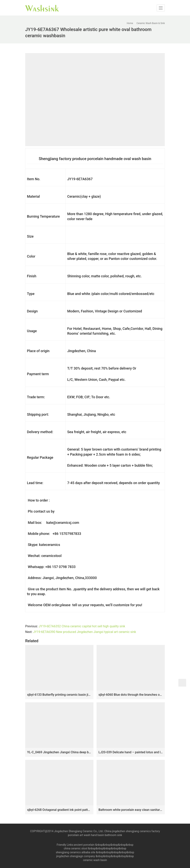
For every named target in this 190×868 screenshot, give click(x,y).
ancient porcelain (85, 845)
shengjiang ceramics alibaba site (76, 852)
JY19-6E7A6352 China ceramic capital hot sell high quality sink (82, 626)
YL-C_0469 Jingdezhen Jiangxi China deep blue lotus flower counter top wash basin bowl (59, 752)
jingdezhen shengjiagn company (76, 856)
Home (130, 23)
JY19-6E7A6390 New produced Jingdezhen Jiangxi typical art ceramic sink (85, 632)
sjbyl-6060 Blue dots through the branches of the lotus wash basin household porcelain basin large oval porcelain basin (131, 695)
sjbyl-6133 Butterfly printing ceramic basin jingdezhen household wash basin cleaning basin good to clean (59, 695)
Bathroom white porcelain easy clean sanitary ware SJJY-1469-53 (131, 810)
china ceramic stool (76, 848)
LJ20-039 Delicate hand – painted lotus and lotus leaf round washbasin (131, 752)
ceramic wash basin (95, 860)
